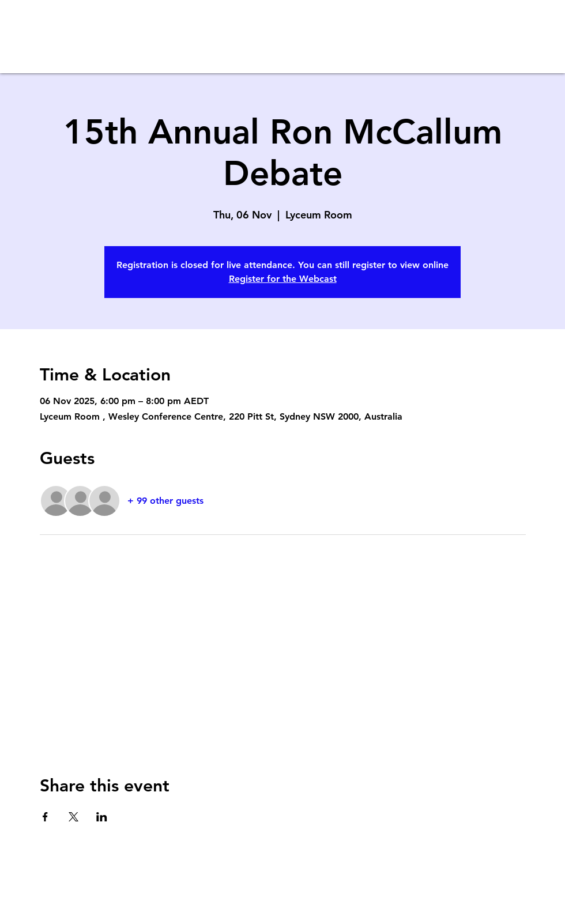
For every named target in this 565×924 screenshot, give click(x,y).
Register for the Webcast (283, 279)
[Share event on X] (74, 817)
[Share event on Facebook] (45, 817)
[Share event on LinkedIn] (102, 817)
